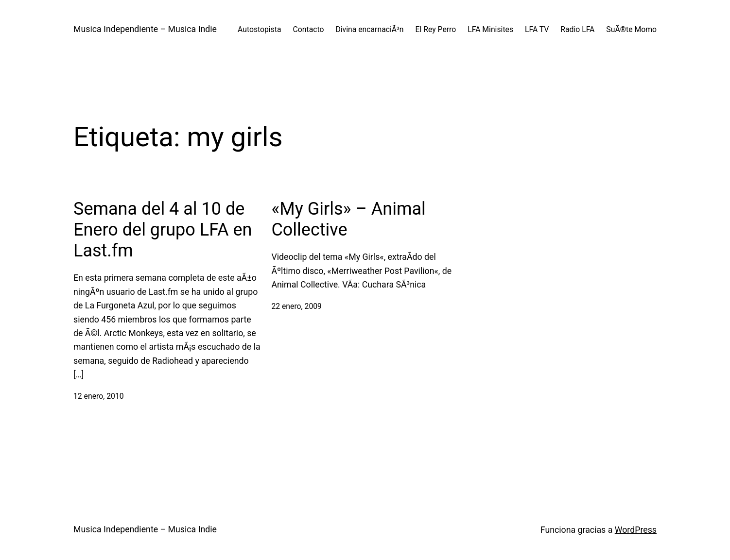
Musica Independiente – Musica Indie (145, 29)
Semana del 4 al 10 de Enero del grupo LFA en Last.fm (163, 230)
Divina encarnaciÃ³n (369, 29)
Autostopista (260, 29)
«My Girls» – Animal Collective (348, 219)
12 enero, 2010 (99, 396)
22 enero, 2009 (296, 306)
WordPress (636, 530)
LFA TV (537, 29)
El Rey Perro (436, 29)
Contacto (309, 29)
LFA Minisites (490, 29)
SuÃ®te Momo (631, 29)
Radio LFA (577, 29)
